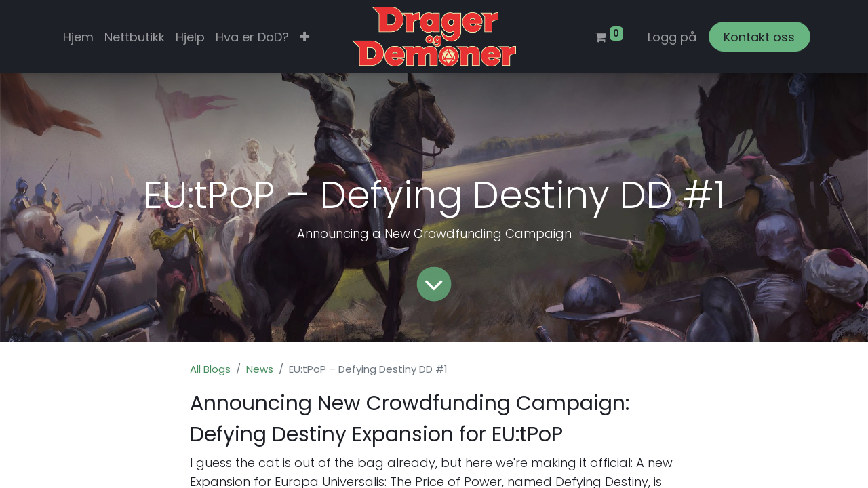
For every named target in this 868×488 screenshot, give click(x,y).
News (260, 369)
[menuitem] (78, 37)
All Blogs (210, 369)
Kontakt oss (759, 37)
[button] (304, 37)
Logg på (672, 37)
